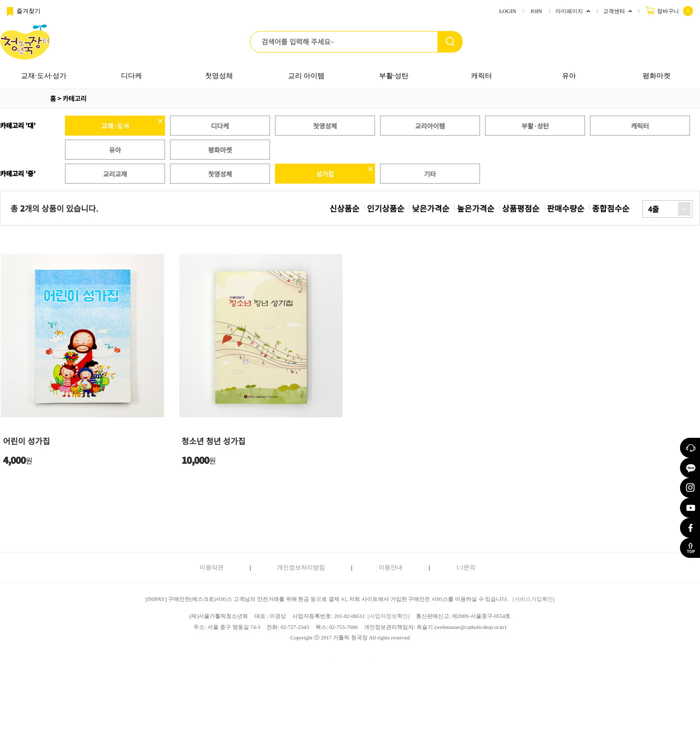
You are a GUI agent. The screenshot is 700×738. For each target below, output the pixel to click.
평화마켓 (656, 76)
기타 (430, 174)
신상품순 (344, 208)
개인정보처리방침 (301, 567)
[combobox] (667, 209)
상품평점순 (521, 208)
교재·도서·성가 (44, 76)
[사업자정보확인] (388, 616)
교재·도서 (115, 126)
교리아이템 (430, 126)
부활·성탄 (394, 76)
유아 (569, 76)
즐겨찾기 (23, 12)
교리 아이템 (306, 76)
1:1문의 (466, 567)
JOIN (536, 11)
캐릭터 (481, 76)
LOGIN (507, 11)
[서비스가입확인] (533, 599)
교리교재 (115, 174)
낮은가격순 (431, 208)
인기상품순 (386, 208)
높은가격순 (476, 208)
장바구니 (669, 11)
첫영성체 (219, 76)
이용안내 (390, 567)
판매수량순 (566, 208)
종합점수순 (611, 208)
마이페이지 (569, 11)
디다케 (131, 76)
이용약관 (211, 567)
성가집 (325, 174)
